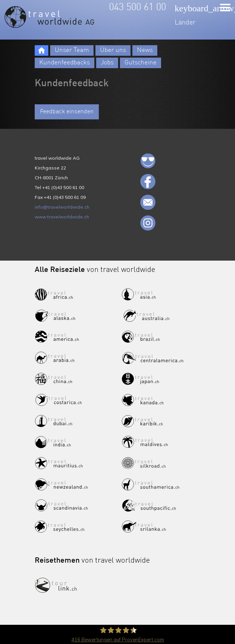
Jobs (107, 63)
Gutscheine (141, 63)
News (145, 50)
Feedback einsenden (67, 112)
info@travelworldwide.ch (62, 207)
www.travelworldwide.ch (62, 217)
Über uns (113, 50)
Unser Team (72, 50)
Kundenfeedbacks (65, 63)
